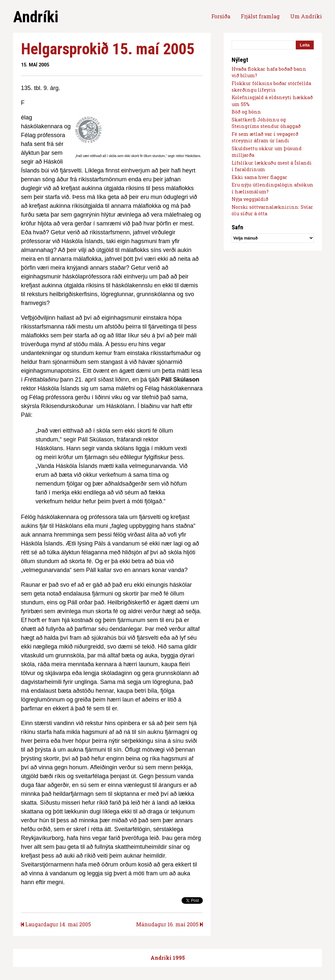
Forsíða (221, 16)
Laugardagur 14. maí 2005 (56, 924)
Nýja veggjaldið (250, 199)
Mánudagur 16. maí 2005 (169, 924)
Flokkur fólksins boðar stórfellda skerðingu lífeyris (271, 87)
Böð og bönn (246, 112)
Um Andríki (306, 16)
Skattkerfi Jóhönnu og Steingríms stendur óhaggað (266, 123)
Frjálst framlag (260, 16)
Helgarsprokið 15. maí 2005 (108, 49)
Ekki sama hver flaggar (259, 177)
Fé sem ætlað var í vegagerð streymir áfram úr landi (265, 137)
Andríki (36, 17)
